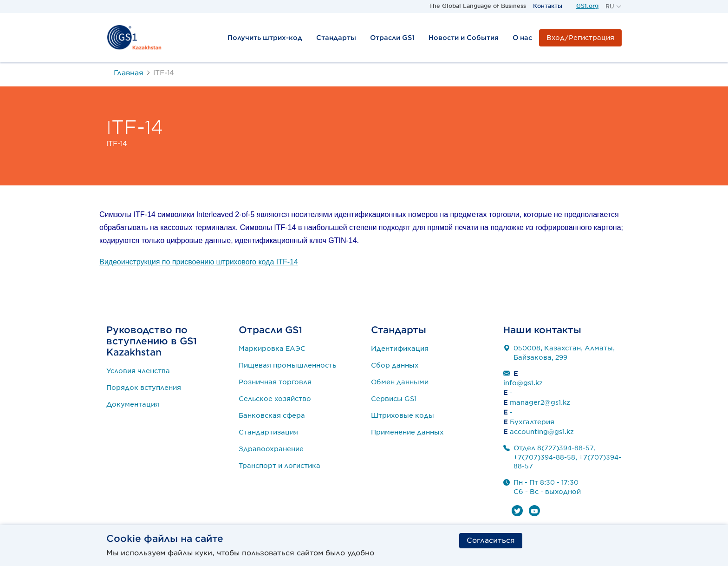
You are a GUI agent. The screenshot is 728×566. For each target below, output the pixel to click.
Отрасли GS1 (392, 38)
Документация (133, 404)
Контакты (548, 6)
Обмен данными (400, 382)
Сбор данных (395, 365)
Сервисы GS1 (394, 399)
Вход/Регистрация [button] (580, 38)
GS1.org (587, 6)
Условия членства (138, 371)
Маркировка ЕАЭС (272, 349)
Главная (129, 73)
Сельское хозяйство (275, 399)
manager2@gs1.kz (540, 402)
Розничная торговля (275, 382)
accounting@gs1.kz (542, 432)
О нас (522, 38)
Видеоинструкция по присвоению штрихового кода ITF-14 (199, 262)
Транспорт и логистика (279, 466)
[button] (614, 7)
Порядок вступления (144, 388)
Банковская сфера (272, 415)
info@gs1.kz (523, 383)
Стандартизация (268, 432)
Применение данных (407, 432)
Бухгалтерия (532, 422)
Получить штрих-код (265, 38)
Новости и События (464, 38)
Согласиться (491, 540)
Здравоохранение (271, 449)
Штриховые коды (403, 415)
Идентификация (400, 349)
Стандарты (336, 38)
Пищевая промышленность (287, 365)
